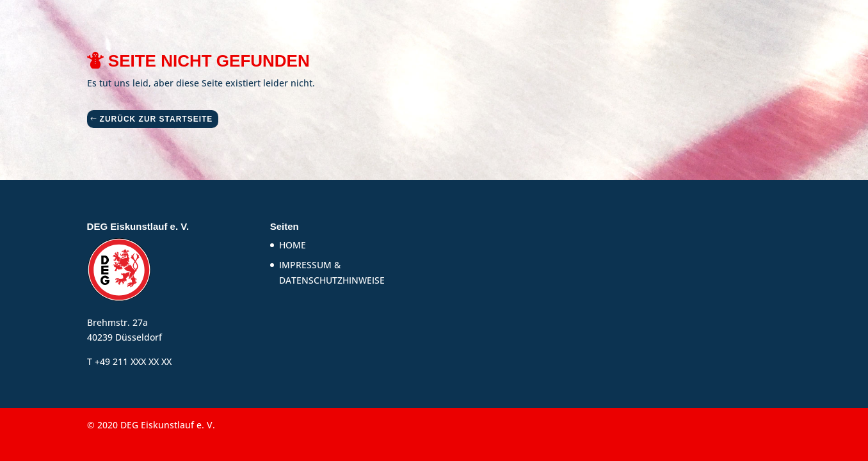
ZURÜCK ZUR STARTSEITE (157, 119)
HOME (293, 245)
